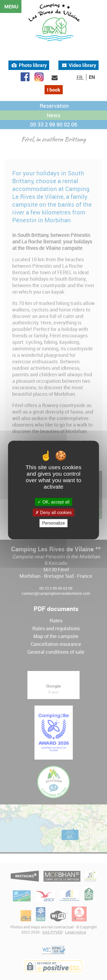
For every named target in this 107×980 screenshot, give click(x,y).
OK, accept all (53, 502)
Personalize (53, 523)
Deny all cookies (53, 513)
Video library (78, 65)
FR (80, 77)
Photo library (29, 65)
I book (54, 90)
